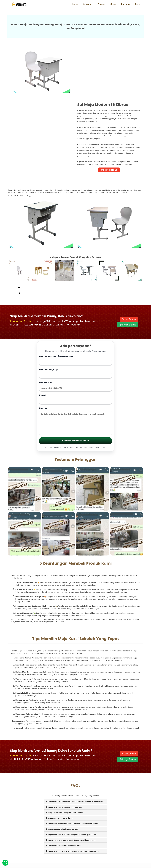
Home (75, 4)
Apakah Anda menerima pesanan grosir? (63, 793)
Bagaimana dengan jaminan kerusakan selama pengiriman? (72, 771)
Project (101, 4)
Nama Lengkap (75, 321)
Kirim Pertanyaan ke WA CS (75, 388)
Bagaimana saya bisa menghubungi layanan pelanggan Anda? (73, 799)
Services (126, 4)
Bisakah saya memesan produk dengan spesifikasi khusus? (71, 788)
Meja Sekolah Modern (79, 865)
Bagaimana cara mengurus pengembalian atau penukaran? (72, 782)
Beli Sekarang (109, 117)
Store (137, 4)
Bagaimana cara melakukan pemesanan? (64, 755)
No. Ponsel (75, 334)
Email (75, 347)
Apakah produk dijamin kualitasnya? (62, 777)
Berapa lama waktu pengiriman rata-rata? (64, 760)
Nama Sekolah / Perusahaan (75, 308)
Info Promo (129, 267)
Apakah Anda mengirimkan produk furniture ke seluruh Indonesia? (74, 749)
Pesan (75, 369)
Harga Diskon (128, 272)
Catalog (87, 4)
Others (113, 4)
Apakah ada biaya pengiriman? (60, 766)
